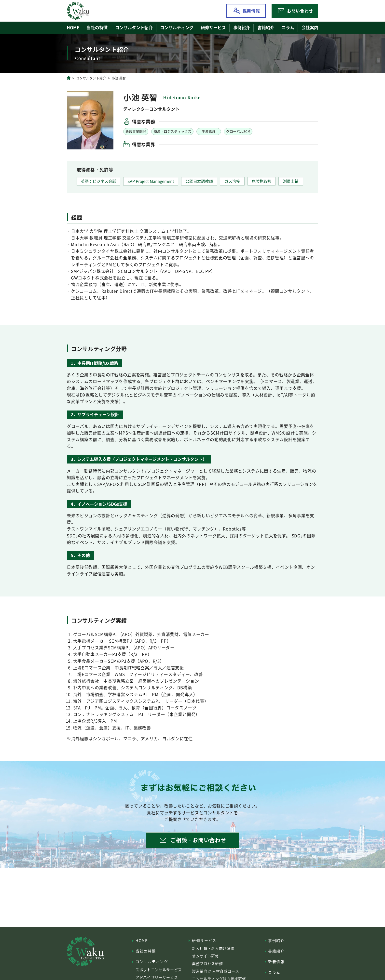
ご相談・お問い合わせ (198, 840)
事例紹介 (242, 27)
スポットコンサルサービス (159, 970)
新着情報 (276, 961)
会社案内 (310, 27)
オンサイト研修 (206, 956)
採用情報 (251, 11)
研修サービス (204, 940)
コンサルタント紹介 (134, 27)
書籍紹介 (266, 27)
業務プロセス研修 (207, 963)
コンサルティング (152, 961)
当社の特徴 (97, 27)
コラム (288, 27)
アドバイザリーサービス (157, 977)
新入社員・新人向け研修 (213, 948)
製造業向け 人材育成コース (216, 971)
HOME (73, 27)
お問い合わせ (300, 11)
